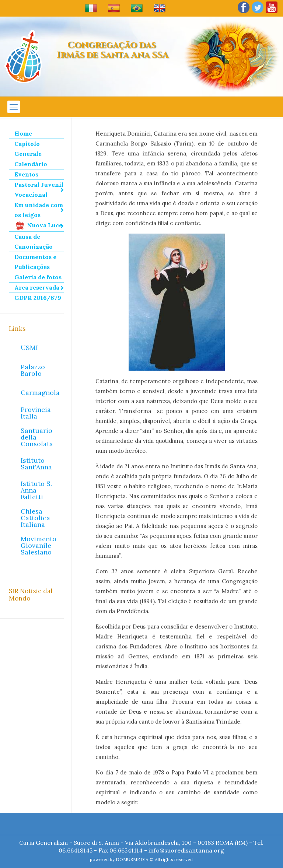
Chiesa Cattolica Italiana (35, 518)
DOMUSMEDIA (132, 859)
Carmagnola (40, 393)
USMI (29, 348)
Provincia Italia (36, 413)
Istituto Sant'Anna (36, 464)
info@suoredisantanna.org (186, 850)
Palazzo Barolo (33, 370)
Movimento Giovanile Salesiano (39, 545)
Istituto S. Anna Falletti (36, 490)
